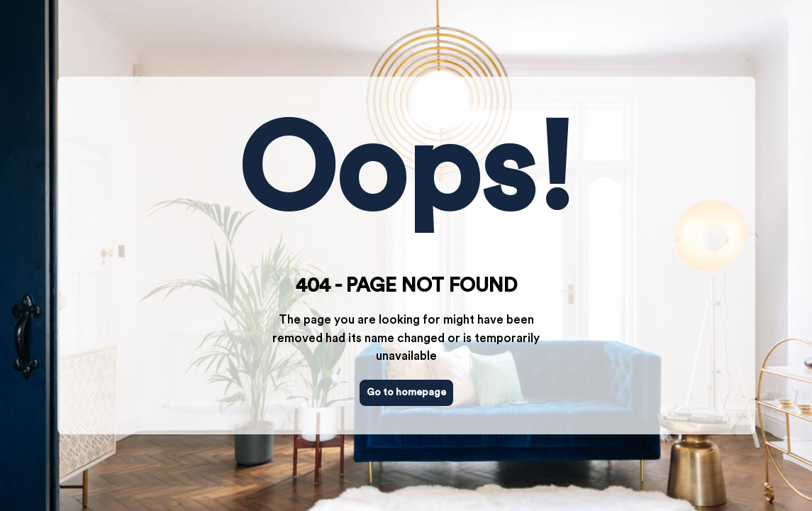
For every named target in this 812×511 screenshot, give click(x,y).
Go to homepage (406, 392)
